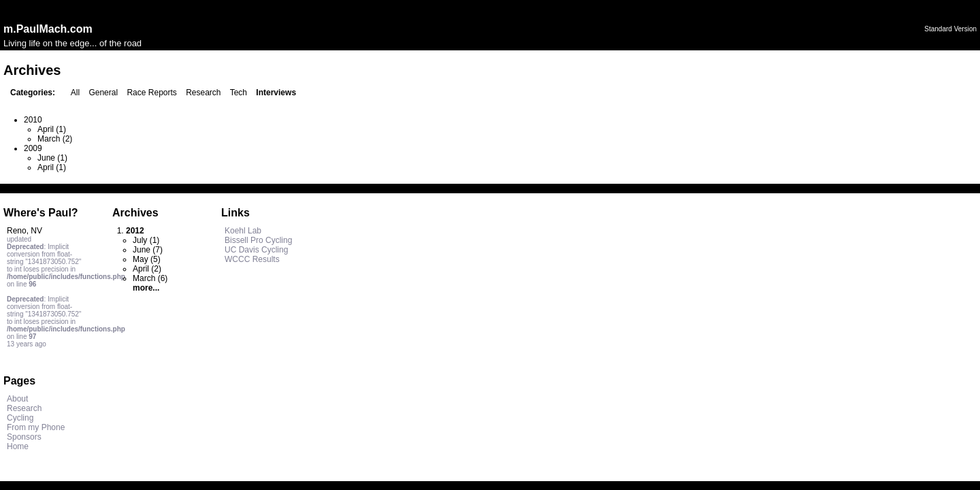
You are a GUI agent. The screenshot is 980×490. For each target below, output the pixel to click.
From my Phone (36, 427)
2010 (33, 120)
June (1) (52, 158)
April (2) (147, 269)
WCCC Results (252, 259)
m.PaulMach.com (48, 29)
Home (18, 446)
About (17, 399)
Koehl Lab (243, 231)
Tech (239, 93)
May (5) (147, 259)
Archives (135, 213)
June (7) (148, 250)
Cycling (20, 418)
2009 (33, 148)
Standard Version (950, 29)
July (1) (146, 240)
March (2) (55, 139)
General (103, 93)
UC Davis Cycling (256, 250)
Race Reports (151, 93)
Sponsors (24, 437)
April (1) (52, 129)
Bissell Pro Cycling (258, 240)
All (75, 93)
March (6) (150, 278)
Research (203, 93)
